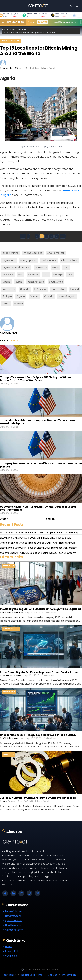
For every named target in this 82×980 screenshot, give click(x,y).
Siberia (6, 282)
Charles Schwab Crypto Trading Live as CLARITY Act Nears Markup (37, 543)
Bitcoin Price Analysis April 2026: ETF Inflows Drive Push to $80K (35, 538)
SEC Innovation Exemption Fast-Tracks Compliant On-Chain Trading (39, 533)
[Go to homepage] (38, 6)
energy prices (28, 260)
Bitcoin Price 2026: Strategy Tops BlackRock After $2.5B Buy (38, 735)
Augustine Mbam (13, 68)
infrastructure (69, 260)
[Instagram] (29, 893)
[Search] (77, 6)
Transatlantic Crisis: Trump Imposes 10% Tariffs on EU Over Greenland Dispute (38, 422)
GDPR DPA (10, 975)
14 (51, 236)
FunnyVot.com (12, 911)
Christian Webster (14, 612)
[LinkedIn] (13, 893)
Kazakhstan (59, 289)
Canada (25, 289)
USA (66, 267)
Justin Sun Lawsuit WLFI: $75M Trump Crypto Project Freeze (38, 798)
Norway (19, 304)
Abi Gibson (9, 801)
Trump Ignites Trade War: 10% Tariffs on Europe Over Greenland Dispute (41, 465)
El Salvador (40, 289)
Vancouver (9, 289)
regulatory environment (16, 267)
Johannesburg (36, 282)
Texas (55, 267)
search (50, 519)
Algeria (21, 296)
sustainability (49, 260)
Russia (19, 282)
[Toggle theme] (71, 6)
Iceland (75, 289)
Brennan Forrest (13, 675)
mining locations (33, 253)
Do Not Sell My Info (32, 975)
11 (37, 236)
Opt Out (52, 975)
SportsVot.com (12, 921)
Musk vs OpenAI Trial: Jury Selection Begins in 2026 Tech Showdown (38, 553)
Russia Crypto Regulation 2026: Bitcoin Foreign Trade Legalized (40, 609)
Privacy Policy (12, 951)
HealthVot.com (12, 925)
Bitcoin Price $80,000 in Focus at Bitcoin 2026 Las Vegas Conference (38, 548)
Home (5, 29)
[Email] (37, 893)
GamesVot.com (13, 930)
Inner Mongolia (67, 296)
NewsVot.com (12, 916)
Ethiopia (7, 296)
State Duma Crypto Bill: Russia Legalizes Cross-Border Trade (39, 672)
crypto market (56, 253)
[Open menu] (5, 6)
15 (57, 236)
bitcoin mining (11, 253)
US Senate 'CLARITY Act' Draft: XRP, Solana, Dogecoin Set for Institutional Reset (38, 508)
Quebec (35, 296)
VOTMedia (10, 956)
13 (46, 236)
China (6, 304)
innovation (41, 267)
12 (42, 236)
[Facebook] (5, 893)
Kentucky (33, 275)
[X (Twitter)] (21, 893)
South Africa (56, 282)
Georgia (58, 275)
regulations (9, 260)
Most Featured (20, 29)
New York (8, 275)
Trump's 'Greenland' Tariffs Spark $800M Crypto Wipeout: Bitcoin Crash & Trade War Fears (37, 379)
